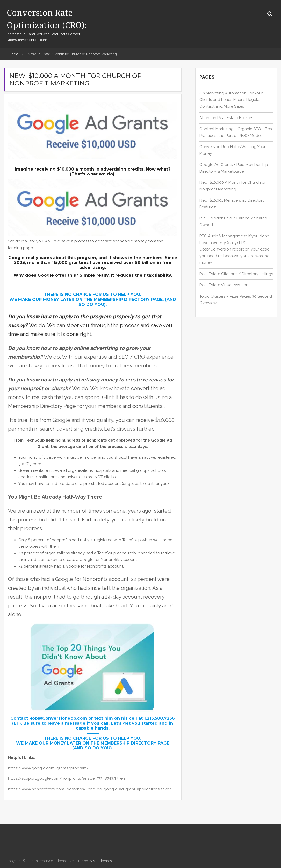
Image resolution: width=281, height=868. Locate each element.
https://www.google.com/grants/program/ (48, 768)
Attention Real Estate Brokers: (227, 118)
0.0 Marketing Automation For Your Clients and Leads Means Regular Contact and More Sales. (231, 100)
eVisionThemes (100, 861)
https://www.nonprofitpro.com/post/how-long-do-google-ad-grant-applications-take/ (90, 789)
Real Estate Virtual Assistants (225, 285)
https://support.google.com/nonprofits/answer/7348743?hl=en (66, 778)
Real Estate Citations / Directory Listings (236, 274)
